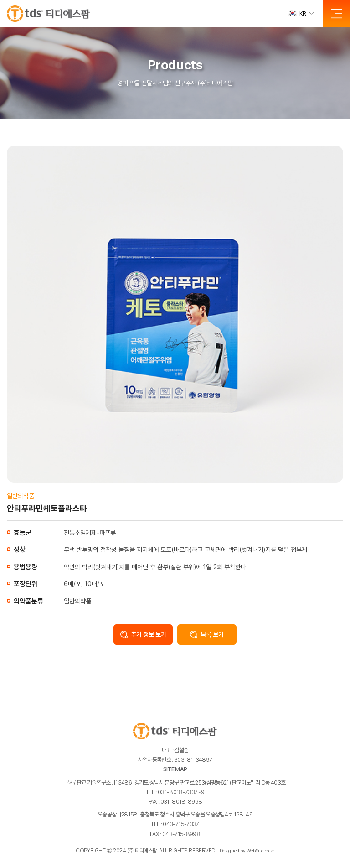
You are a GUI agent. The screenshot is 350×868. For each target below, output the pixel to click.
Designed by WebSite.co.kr (247, 851)
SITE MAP (175, 769)
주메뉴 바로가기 (0, 0)
